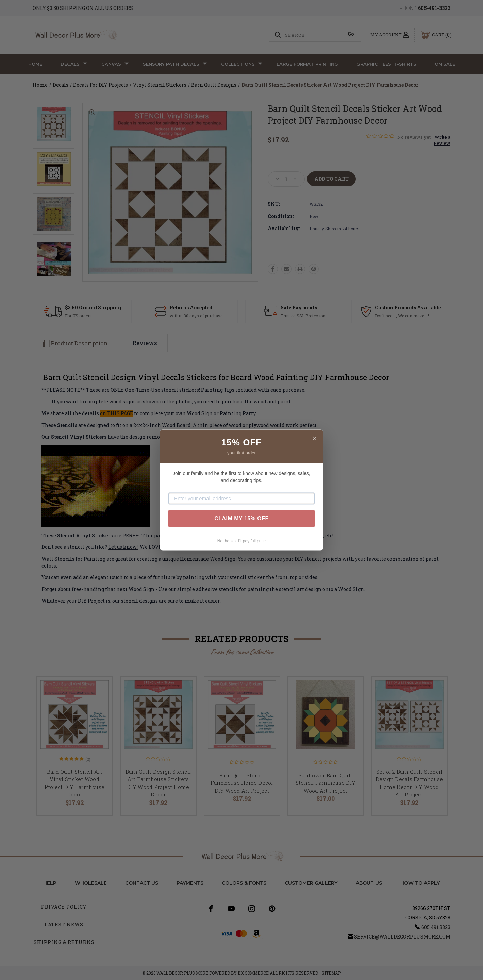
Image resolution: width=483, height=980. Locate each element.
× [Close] (314, 438)
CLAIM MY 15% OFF (241, 518)
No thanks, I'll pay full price (241, 541)
